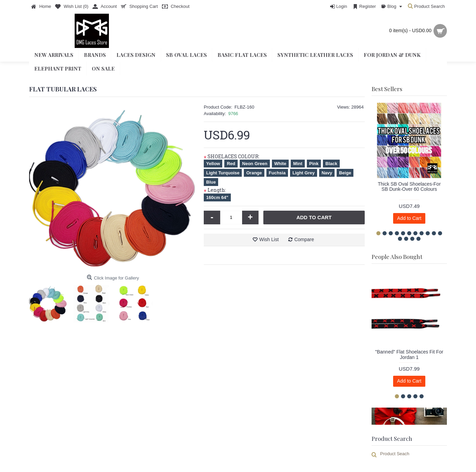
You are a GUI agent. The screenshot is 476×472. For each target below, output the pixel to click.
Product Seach (395, 454)
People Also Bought (397, 257)
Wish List (269, 239)
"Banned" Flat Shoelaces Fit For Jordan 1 (409, 354)
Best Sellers (387, 89)
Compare (304, 239)
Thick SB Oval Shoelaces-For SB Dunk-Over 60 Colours (409, 187)
